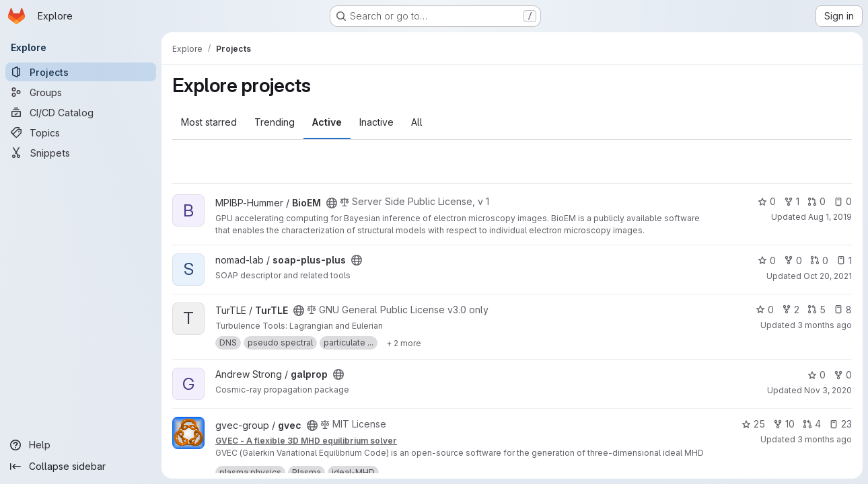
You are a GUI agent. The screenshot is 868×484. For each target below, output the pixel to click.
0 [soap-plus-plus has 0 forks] (793, 260)
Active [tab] (327, 122)
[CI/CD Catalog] (81, 112)
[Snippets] (81, 153)
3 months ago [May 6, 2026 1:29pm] (825, 439)
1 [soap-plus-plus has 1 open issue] (844, 260)
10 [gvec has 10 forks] (784, 424)
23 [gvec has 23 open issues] (840, 424)
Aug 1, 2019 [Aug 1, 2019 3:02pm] (830, 217)
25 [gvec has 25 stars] (753, 424)
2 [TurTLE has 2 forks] (791, 310)
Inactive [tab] (376, 122)
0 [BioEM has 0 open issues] (843, 201)
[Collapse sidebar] (81, 467)
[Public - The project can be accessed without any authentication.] (332, 203)
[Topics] (81, 132)
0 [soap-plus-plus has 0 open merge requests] (819, 260)
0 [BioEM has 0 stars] (767, 201)
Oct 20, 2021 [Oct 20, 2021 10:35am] (828, 276)
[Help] (81, 445)
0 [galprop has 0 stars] (817, 375)
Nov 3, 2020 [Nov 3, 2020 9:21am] (828, 390)
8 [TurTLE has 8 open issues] (843, 310)
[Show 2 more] (404, 343)
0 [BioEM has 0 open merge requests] (817, 201)
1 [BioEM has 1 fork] (792, 201)
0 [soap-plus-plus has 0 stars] (767, 260)
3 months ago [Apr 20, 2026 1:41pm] (825, 325)
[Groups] (81, 92)
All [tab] (417, 122)
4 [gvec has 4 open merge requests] (812, 424)
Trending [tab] (275, 122)
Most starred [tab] (209, 122)
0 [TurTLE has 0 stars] (765, 310)
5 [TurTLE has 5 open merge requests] (817, 310)
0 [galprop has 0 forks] (843, 375)
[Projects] (81, 72)
